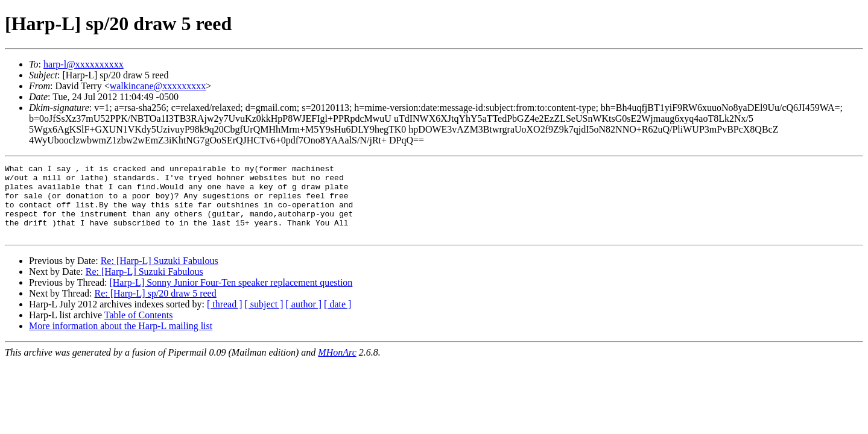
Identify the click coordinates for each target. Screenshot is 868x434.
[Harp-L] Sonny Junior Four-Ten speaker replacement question (231, 297)
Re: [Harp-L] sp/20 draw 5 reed (156, 308)
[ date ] (337, 319)
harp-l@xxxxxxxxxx (84, 64)
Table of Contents (139, 329)
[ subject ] (264, 319)
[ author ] (304, 319)
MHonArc (337, 367)
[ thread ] (225, 319)
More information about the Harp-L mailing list (121, 340)
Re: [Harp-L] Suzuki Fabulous (160, 275)
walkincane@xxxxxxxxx (158, 86)
